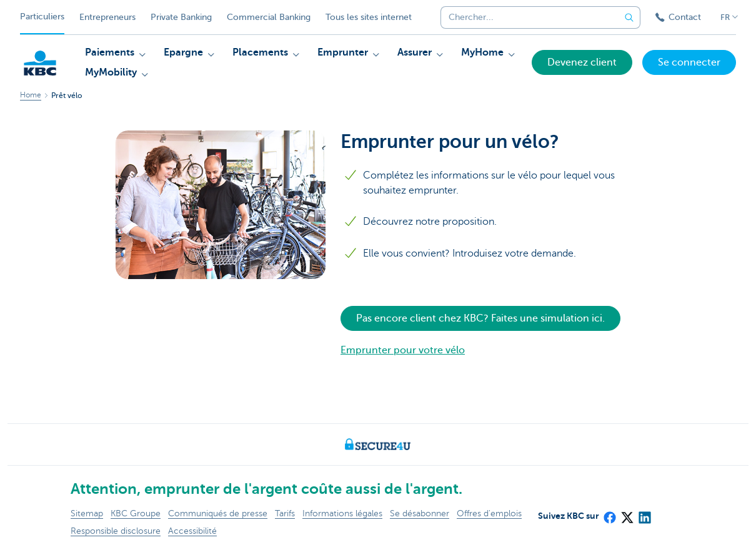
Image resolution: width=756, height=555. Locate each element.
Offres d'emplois (489, 513)
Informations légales (342, 513)
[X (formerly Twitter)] (627, 514)
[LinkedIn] (644, 514)
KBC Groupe (136, 513)
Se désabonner (420, 513)
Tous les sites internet (369, 17)
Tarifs (285, 513)
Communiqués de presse (218, 513)
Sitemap (87, 513)
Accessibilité (192, 531)
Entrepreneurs (107, 17)
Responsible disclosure (116, 531)
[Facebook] (609, 514)
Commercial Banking (269, 17)
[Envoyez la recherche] (629, 17)
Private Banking (181, 17)
